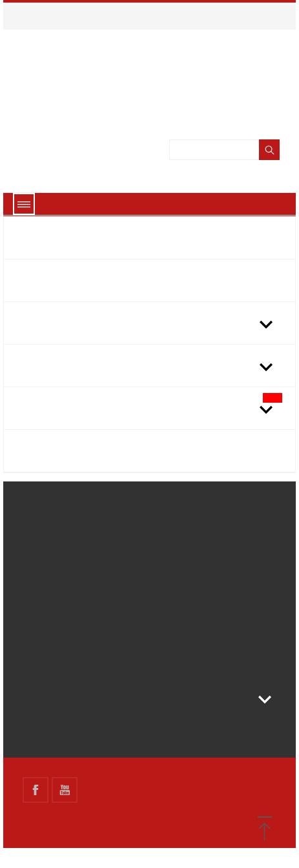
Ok (249, 52)
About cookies (149, 810)
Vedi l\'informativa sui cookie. (177, 52)
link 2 (35, 660)
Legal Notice (50, 541)
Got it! (150, 840)
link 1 (35, 640)
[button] (264, 829)
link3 (33, 680)
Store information (80, 718)
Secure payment (58, 581)
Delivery (41, 521)
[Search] (227, 170)
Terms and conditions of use (85, 561)
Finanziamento (54, 601)
